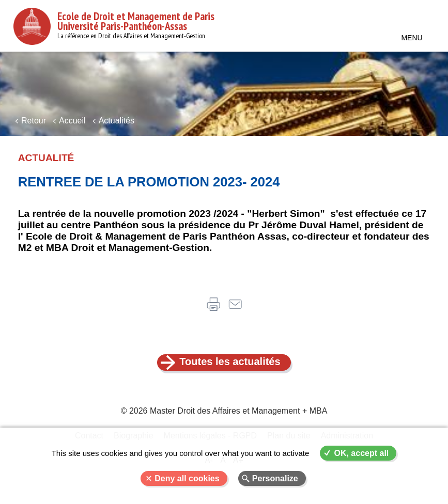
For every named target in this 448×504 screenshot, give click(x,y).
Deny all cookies (187, 478)
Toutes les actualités (230, 361)
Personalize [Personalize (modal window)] (275, 478)
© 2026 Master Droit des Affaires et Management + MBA (224, 411)
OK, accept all (361, 453)
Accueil (72, 121)
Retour (34, 121)
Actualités (117, 121)
